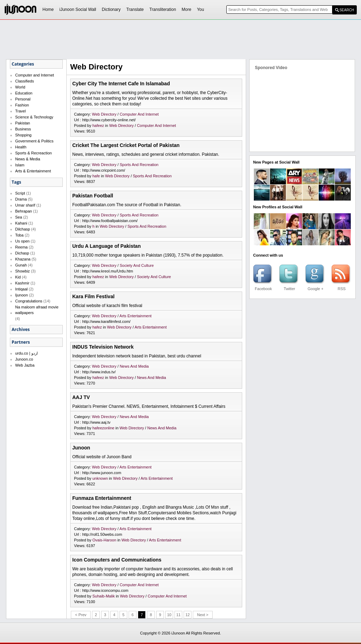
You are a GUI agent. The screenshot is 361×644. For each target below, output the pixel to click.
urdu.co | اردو (26, 353)
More (186, 10)
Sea (19, 217)
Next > (203, 615)
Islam (20, 165)
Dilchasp (23, 229)
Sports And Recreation (139, 165)
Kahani (21, 223)
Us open (22, 241)
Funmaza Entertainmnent (102, 498)
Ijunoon (22, 295)
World (20, 87)
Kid (18, 277)
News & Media (28, 159)
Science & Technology (34, 117)
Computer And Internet (139, 114)
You (201, 10)
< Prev (81, 615)
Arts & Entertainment (33, 171)
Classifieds (25, 81)
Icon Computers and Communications (117, 560)
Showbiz (23, 271)
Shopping (23, 135)
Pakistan (23, 123)
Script (20, 193)
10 (169, 615)
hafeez (98, 125)
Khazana (23, 259)
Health (21, 147)
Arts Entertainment (136, 316)
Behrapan (24, 211)
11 (178, 615)
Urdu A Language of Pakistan (106, 246)
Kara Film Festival (93, 296)
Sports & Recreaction (33, 153)
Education (24, 93)
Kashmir (22, 283)
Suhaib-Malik (104, 596)
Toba (19, 235)
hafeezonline (103, 428)
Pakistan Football (93, 196)
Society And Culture (137, 265)
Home (48, 10)
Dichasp (22, 253)
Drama (21, 199)
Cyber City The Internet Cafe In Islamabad (121, 84)
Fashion (22, 105)
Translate (135, 10)
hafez (97, 327)
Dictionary (111, 10)
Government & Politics (34, 141)
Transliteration (163, 10)
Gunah (21, 265)
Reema (21, 247)
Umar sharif (25, 205)
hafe (96, 176)
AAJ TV (81, 397)
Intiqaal (21, 289)
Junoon (81, 448)
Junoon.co (24, 359)
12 (188, 615)
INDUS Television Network (103, 347)
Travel (20, 111)
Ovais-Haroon (104, 540)
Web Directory (105, 114)
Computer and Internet (35, 75)
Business (23, 129)
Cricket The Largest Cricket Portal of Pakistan (126, 145)
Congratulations (29, 301)
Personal (23, 99)
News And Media (134, 366)
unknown (100, 478)
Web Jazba (25, 365)
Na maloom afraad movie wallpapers (37, 310)
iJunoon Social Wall (78, 10)
